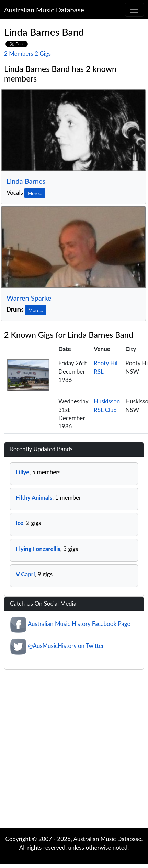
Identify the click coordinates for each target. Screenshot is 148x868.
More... (35, 193)
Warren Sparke (29, 298)
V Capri (25, 574)
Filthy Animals (34, 497)
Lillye (22, 472)
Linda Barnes (26, 181)
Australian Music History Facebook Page (79, 624)
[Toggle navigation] (134, 10)
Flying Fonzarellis (38, 549)
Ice (20, 523)
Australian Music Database (44, 10)
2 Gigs (43, 53)
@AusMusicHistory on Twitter (66, 646)
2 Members (19, 53)
